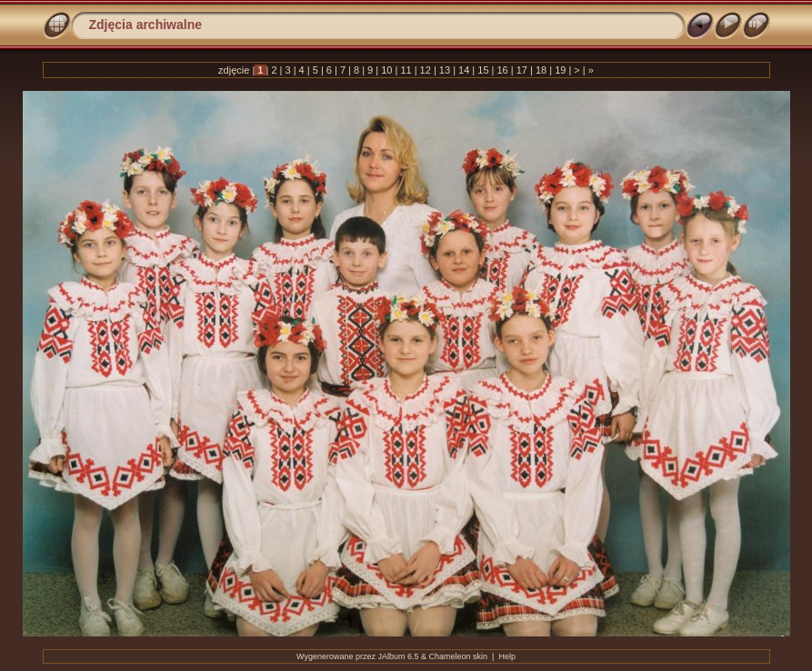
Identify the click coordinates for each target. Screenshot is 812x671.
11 (406, 70)
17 (522, 70)
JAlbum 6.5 (399, 656)
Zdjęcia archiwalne (146, 25)
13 (445, 70)
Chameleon (450, 656)
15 (483, 70)
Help (507, 656)
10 (386, 70)
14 (464, 70)
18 (541, 70)
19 (560, 70)
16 (502, 70)
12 (426, 70)
